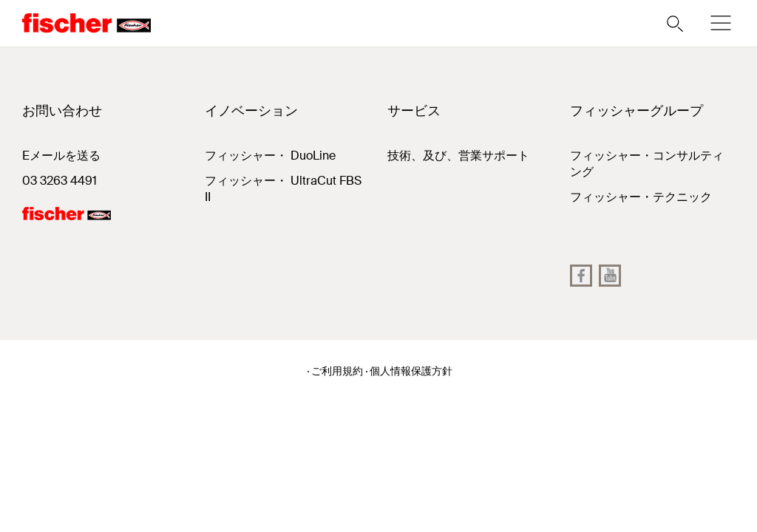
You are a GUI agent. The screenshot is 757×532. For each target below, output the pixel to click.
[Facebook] (581, 276)
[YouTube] (610, 276)
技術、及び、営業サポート (458, 156)
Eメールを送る (61, 156)
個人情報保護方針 (411, 371)
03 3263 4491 (60, 181)
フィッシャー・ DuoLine (270, 156)
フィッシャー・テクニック (641, 197)
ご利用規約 (337, 371)
